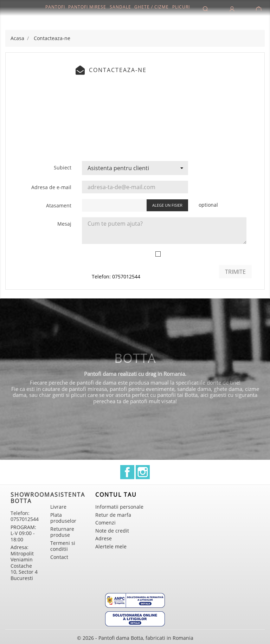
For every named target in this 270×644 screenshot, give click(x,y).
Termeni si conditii (63, 546)
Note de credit (112, 531)
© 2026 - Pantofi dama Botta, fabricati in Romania (135, 638)
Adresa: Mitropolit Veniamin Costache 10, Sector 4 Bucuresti (24, 563)
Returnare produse (62, 532)
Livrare (58, 507)
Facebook (127, 472)
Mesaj (64, 224)
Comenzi (105, 523)
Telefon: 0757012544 (116, 276)
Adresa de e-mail (51, 187)
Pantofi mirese (87, 7)
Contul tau (116, 495)
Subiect (63, 168)
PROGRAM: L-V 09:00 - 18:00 (23, 533)
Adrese (104, 538)
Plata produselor (63, 518)
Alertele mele (111, 546)
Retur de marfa (113, 515)
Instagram (143, 472)
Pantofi (55, 7)
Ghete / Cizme (152, 7)
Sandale (120, 7)
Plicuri (181, 7)
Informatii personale (119, 507)
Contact (59, 557)
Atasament (59, 205)
